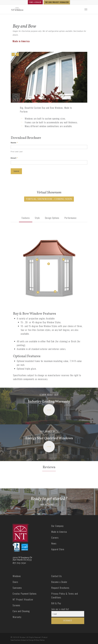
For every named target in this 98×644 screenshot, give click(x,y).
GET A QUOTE (47, 505)
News (54, 543)
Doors (15, 582)
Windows (17, 576)
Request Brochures (60, 588)
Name (14, 143)
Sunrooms (17, 588)
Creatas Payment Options (25, 594)
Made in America (59, 532)
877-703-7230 (19, 563)
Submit (16, 171)
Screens (16, 605)
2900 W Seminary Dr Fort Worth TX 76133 (22, 559)
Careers (55, 538)
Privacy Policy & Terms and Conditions (65, 595)
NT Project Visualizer (23, 599)
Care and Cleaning (21, 611)
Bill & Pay (56, 603)
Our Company (57, 526)
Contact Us (57, 576)
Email (14, 158)
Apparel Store (58, 549)
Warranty (17, 617)
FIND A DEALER (35, 2)
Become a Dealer (59, 582)
